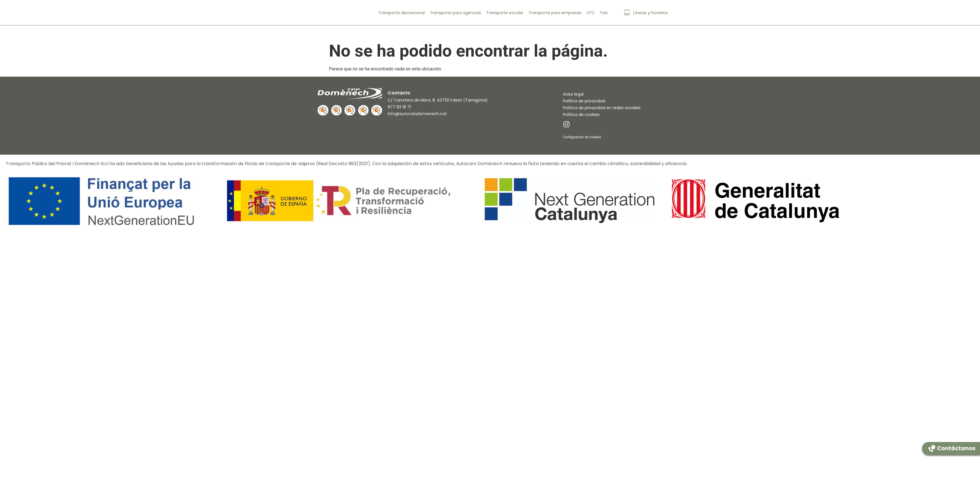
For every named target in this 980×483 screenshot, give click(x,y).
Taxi (604, 13)
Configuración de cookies (582, 137)
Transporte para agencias (455, 13)
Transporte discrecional (401, 13)
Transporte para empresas (555, 13)
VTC (590, 13)
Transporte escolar (505, 13)
